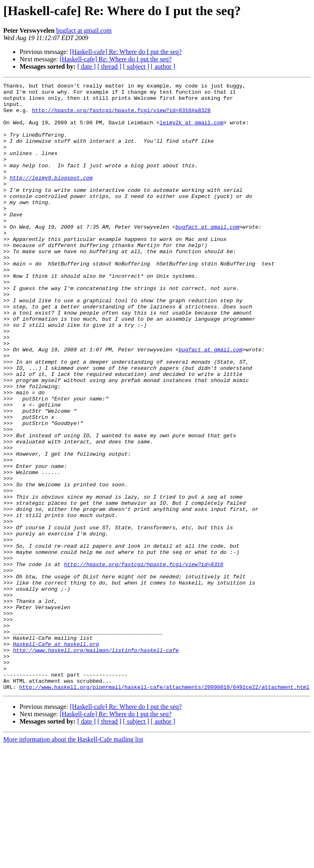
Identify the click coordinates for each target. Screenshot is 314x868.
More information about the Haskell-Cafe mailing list (73, 861)
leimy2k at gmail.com (191, 131)
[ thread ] (109, 66)
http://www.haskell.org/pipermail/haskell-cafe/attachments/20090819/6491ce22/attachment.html (164, 808)
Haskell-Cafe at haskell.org (56, 757)
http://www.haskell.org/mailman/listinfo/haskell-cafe (96, 764)
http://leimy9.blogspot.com (51, 197)
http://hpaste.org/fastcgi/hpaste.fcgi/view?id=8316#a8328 (121, 116)
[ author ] (163, 66)
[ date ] (86, 66)
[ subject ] (136, 66)
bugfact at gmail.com (84, 30)
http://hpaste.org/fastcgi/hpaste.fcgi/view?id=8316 (144, 661)
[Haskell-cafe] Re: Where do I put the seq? (126, 52)
